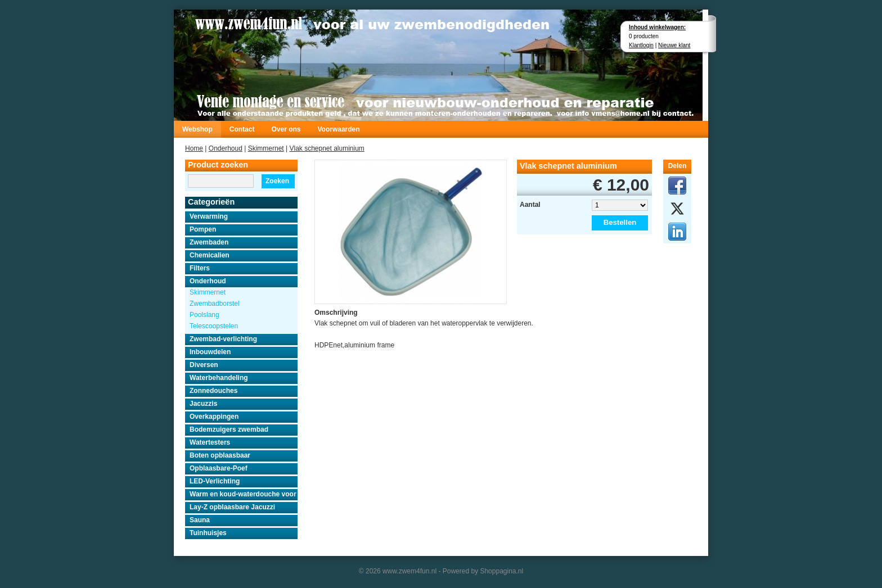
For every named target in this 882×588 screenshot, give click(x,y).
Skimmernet (266, 148)
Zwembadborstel (215, 304)
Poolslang (204, 315)
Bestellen (620, 222)
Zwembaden (209, 242)
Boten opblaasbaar (220, 455)
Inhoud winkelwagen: (657, 27)
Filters (200, 268)
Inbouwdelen (210, 352)
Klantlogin (641, 45)
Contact (242, 129)
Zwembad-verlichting (223, 339)
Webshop (197, 129)
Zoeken (277, 181)
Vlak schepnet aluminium (327, 148)
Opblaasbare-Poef (219, 468)
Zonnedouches (213, 391)
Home (194, 148)
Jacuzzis (203, 404)
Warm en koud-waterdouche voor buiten (244, 494)
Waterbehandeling (219, 378)
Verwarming (209, 216)
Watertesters (210, 442)
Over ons (286, 129)
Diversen (204, 365)
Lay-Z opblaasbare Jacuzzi (232, 507)
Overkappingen (214, 417)
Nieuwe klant (674, 45)
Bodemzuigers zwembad (229, 429)
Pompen (203, 229)
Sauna (200, 520)
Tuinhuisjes (208, 533)
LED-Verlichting (215, 481)
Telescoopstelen (214, 326)
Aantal (530, 205)
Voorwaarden (338, 129)
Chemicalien (210, 255)
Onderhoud (226, 148)
